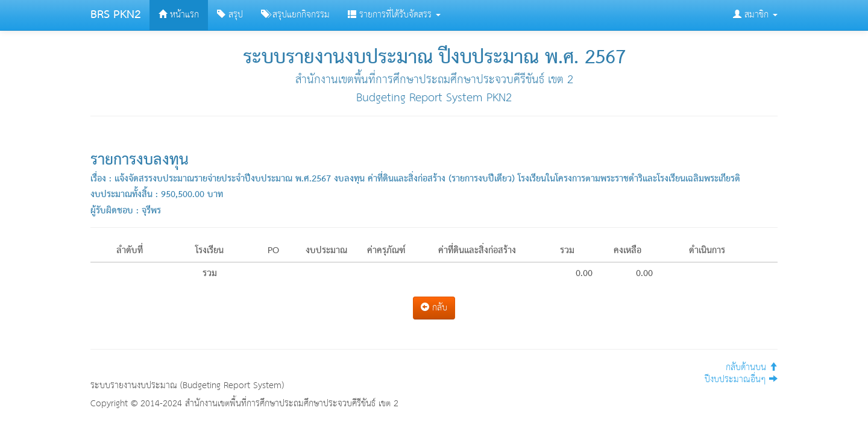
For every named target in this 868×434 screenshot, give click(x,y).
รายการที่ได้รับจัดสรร (394, 15)
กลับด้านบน (752, 367)
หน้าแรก (179, 15)
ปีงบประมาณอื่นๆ (741, 379)
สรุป (230, 15)
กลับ (434, 308)
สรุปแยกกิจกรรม (295, 15)
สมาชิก (755, 15)
